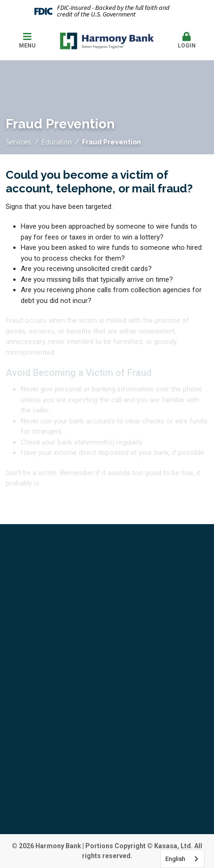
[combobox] (182, 859)
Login (187, 40)
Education (57, 142)
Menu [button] (28, 40)
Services (18, 142)
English (175, 859)
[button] (187, 41)
